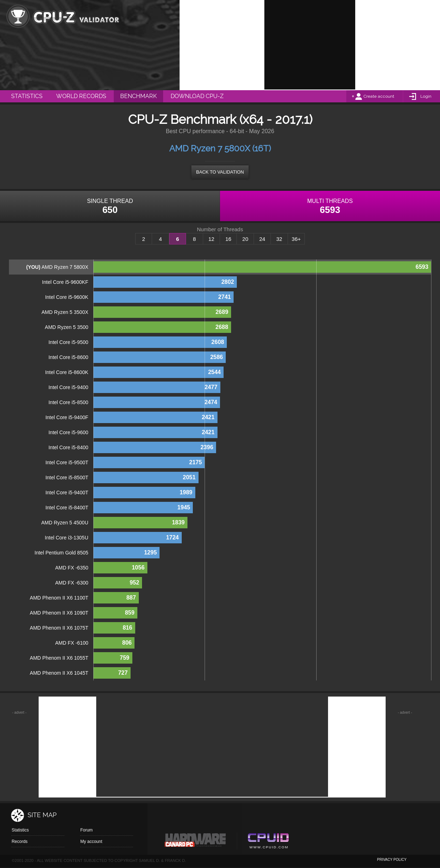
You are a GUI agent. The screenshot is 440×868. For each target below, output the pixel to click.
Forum (86, 830)
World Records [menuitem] (81, 96)
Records (19, 842)
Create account (379, 96)
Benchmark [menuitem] (138, 96)
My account (91, 842)
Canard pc (195, 842)
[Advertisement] (310, 45)
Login (426, 96)
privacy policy (392, 860)
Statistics (20, 830)
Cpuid (268, 842)
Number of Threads (220, 229)
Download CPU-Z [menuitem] (197, 96)
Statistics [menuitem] (27, 96)
